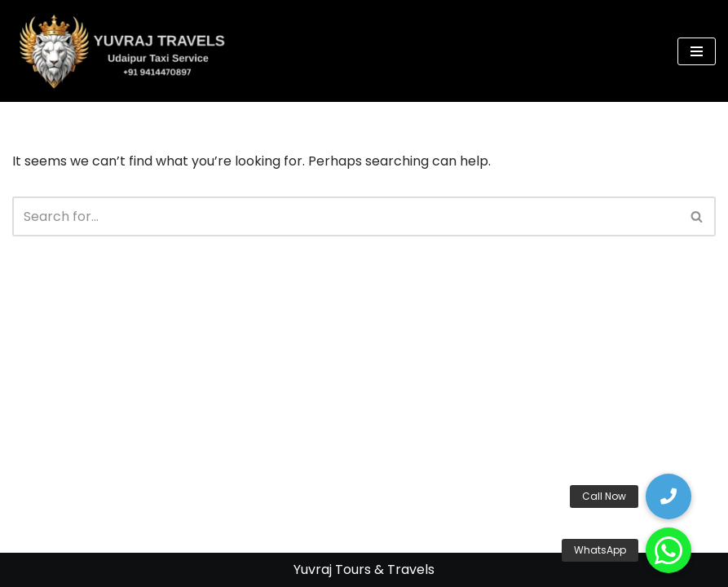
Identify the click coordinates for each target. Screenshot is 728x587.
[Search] (346, 216)
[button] (668, 550)
